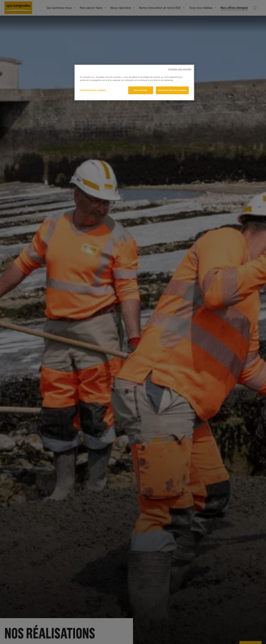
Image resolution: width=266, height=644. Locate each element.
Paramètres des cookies (93, 90)
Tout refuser (141, 90)
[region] (134, 82)
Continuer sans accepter (180, 69)
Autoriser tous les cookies (172, 90)
